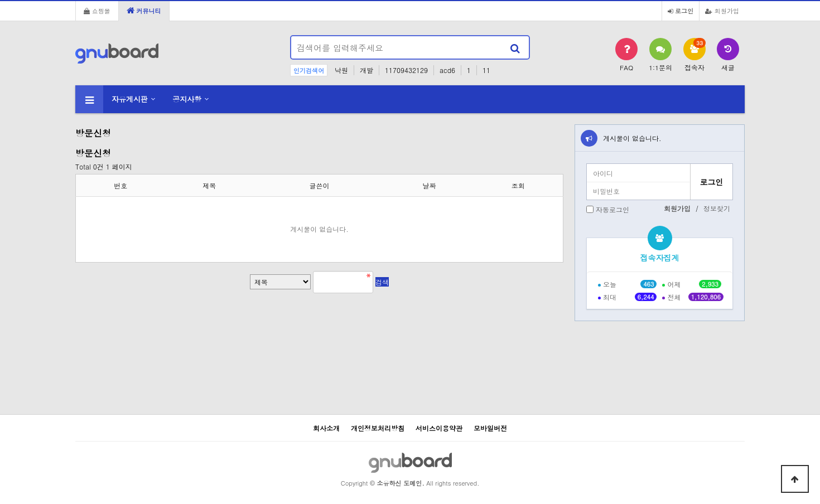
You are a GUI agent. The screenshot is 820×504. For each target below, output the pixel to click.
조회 (518, 185)
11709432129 (406, 70)
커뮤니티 (144, 11)
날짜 (430, 185)
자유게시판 (130, 99)
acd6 (447, 70)
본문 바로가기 (0, 0)
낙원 (341, 70)
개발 (366, 70)
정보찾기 (717, 208)
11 (486, 70)
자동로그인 (612, 209)
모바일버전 (490, 428)
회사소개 (326, 428)
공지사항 (187, 99)
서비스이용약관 (439, 428)
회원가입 (722, 11)
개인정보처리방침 (378, 428)
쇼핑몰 (97, 11)
